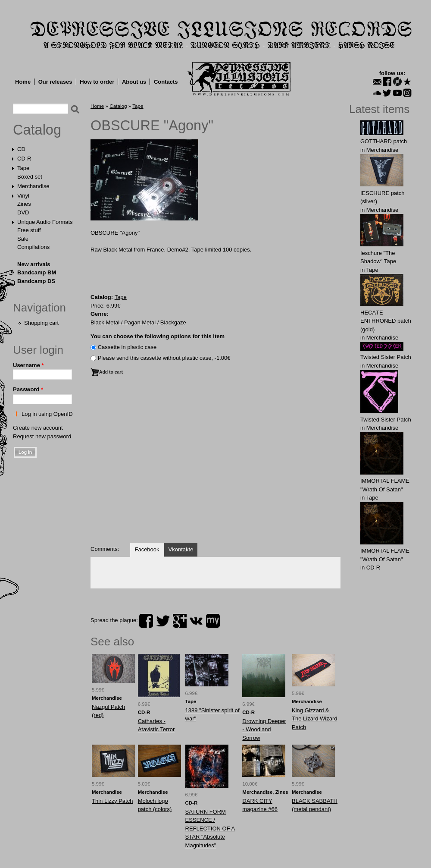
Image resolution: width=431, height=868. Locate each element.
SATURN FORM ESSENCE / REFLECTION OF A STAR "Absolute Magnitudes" (210, 829)
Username (28, 365)
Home (23, 82)
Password (28, 389)
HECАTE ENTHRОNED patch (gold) (386, 321)
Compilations (33, 247)
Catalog (37, 130)
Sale (23, 239)
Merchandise (33, 186)
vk (196, 621)
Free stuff (29, 230)
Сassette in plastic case (127, 347)
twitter (163, 621)
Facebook (147, 549)
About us (134, 82)
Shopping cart (41, 323)
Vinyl (23, 196)
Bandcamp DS (36, 281)
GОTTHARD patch (384, 141)
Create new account (38, 428)
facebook (146, 621)
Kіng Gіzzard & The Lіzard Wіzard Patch (314, 719)
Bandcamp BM (37, 272)
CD (21, 149)
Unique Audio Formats (45, 222)
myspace (213, 621)
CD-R (24, 159)
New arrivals (34, 264)
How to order (97, 82)
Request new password (42, 436)
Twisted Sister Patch (386, 357)
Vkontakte (181, 549)
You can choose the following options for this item (158, 336)
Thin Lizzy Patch (112, 801)
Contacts (166, 82)
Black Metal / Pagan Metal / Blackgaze (138, 322)
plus (180, 621)
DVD (23, 212)
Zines (24, 204)
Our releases (55, 82)
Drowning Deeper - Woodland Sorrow (264, 730)
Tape (23, 168)
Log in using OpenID (47, 414)
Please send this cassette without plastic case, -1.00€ (164, 358)
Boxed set (30, 177)
